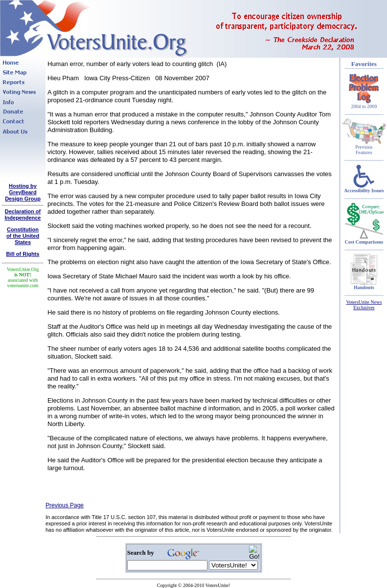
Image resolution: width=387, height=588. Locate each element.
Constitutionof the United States (23, 236)
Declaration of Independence (23, 215)
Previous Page (65, 505)
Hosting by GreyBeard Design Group (23, 192)
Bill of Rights (23, 254)
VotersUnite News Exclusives (364, 305)
